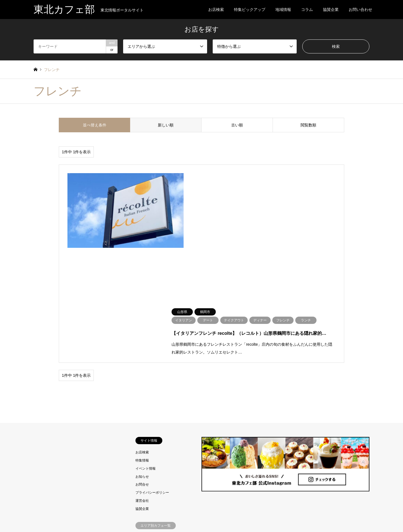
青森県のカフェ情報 (151, 417)
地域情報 (283, 10)
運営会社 (142, 380)
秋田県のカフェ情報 (151, 441)
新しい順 (166, 125)
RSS (43, 514)
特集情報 (142, 340)
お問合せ (142, 364)
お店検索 (216, 10)
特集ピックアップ (250, 10)
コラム (307, 10)
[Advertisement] (76, 400)
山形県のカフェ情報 (151, 449)
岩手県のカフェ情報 (151, 425)
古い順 (237, 125)
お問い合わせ (360, 10)
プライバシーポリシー (152, 372)
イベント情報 (146, 348)
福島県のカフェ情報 (151, 457)
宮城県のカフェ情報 (151, 433)
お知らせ (142, 356)
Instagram (36, 514)
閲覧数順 (308, 125)
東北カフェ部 (202, 513)
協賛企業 (331, 10)
